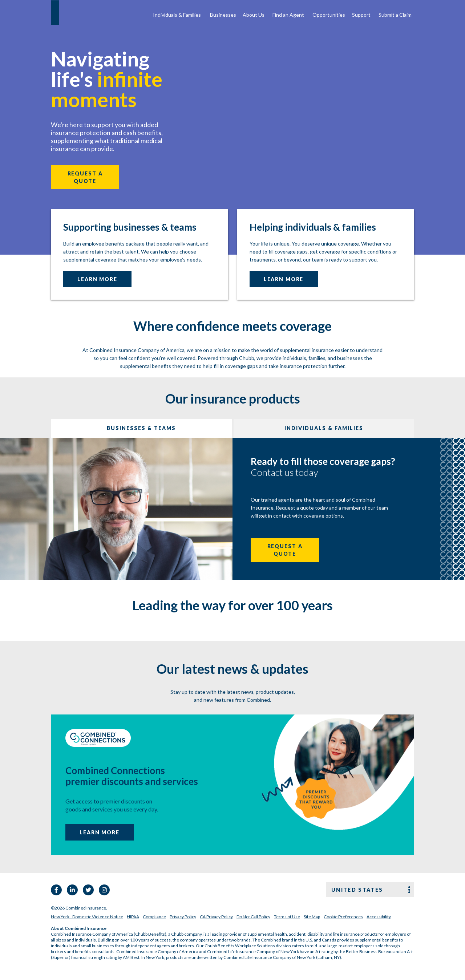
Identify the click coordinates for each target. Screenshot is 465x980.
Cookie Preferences (343, 917)
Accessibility (379, 917)
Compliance (154, 917)
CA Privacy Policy (216, 917)
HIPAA (133, 917)
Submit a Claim (395, 15)
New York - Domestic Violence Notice (87, 917)
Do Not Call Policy (253, 917)
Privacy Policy (183, 917)
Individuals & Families (177, 15)
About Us (254, 15)
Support (361, 15)
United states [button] (357, 890)
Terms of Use (287, 917)
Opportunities (329, 15)
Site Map (312, 917)
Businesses (223, 15)
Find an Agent (288, 15)
